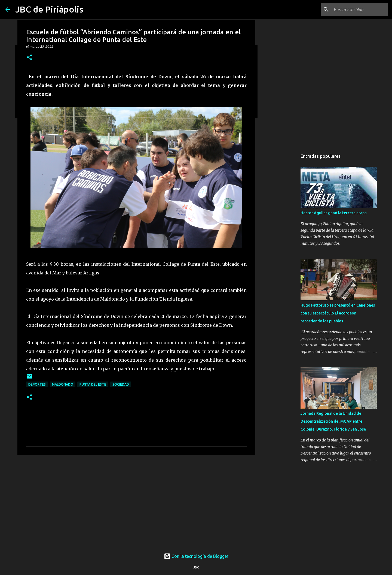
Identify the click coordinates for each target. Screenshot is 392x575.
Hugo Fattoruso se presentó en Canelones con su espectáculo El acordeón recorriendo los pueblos (338, 313)
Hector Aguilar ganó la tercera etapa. (334, 213)
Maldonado (63, 384)
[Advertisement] (136, 502)
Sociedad (121, 384)
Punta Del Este (93, 384)
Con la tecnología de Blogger (196, 556)
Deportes (37, 384)
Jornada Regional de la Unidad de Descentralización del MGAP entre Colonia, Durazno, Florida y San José (333, 421)
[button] (29, 58)
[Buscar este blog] (359, 10)
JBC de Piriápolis (49, 9)
